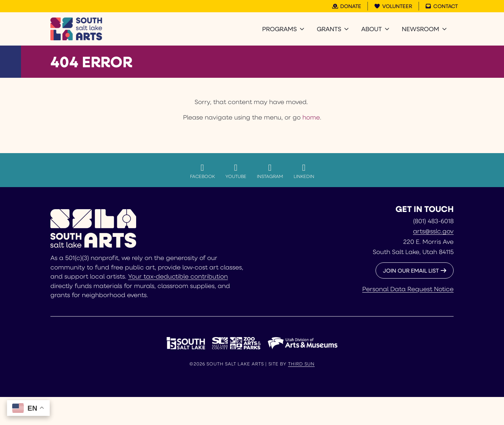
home (311, 117)
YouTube (236, 171)
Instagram (270, 171)
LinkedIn (304, 171)
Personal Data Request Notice (408, 289)
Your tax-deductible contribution (178, 276)
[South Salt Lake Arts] (76, 29)
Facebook (202, 171)
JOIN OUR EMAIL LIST (411, 270)
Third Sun (301, 364)
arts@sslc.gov (433, 231)
